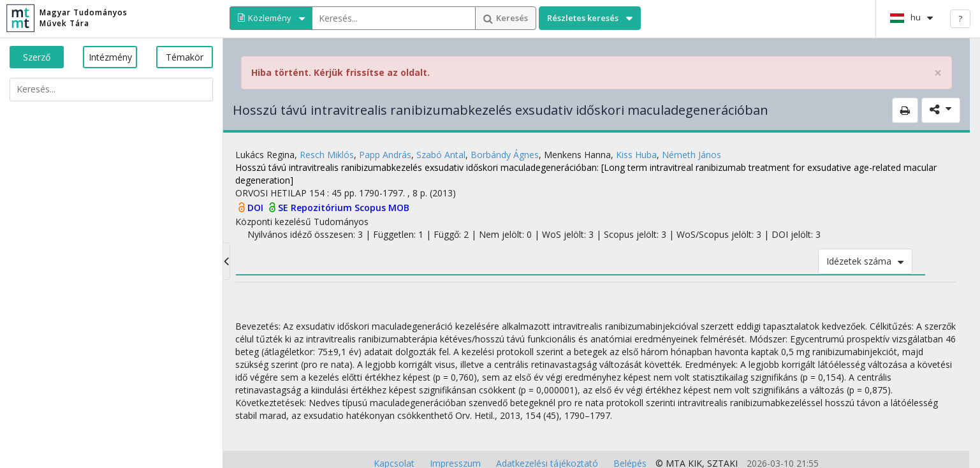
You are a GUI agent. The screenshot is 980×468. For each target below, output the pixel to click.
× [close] (938, 73)
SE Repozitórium (316, 208)
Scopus (371, 208)
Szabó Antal (441, 155)
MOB (399, 208)
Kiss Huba (636, 155)
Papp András (385, 155)
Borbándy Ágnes (505, 155)
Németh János (691, 155)
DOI (257, 208)
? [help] (960, 18)
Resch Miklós (327, 155)
